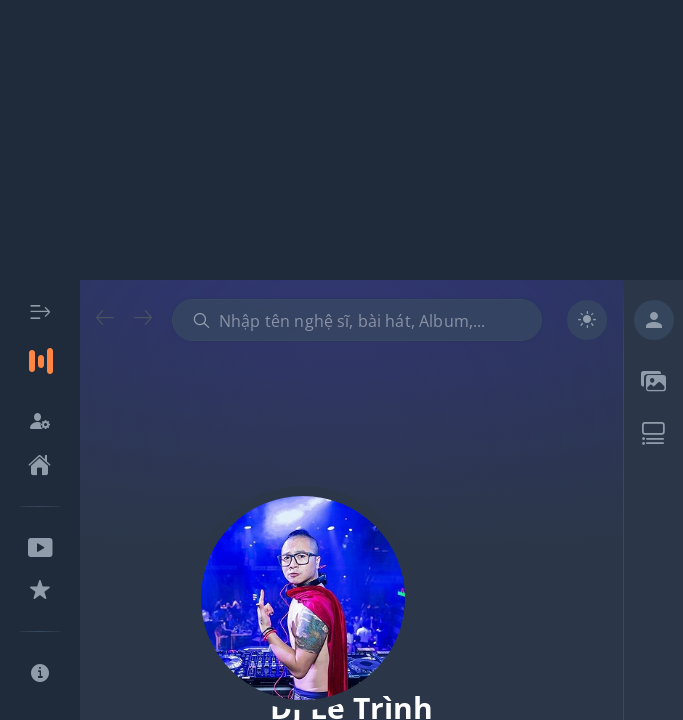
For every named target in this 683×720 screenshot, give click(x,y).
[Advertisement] (341, 140)
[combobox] (357, 320)
